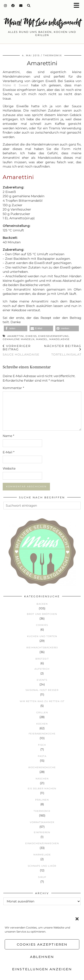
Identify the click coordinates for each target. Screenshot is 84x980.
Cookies (42, 625)
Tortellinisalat (62, 350)
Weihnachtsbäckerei (42, 648)
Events (42, 680)
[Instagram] (5, 6)
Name (8, 436)
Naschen (42, 779)
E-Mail (9, 452)
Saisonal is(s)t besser (42, 690)
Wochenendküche (42, 767)
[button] (78, 6)
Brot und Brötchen (42, 614)
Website (9, 468)
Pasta (42, 756)
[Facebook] (13, 6)
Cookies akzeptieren (42, 944)
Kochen (42, 724)
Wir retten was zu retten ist (42, 701)
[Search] (29, 6)
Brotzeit (42, 659)
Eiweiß (31, 336)
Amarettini (16, 336)
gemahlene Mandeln (19, 339)
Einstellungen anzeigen (42, 969)
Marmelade (42, 855)
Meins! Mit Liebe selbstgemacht (42, 22)
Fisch (42, 745)
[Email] (21, 6)
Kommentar (13, 388)
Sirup (42, 877)
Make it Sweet (16, 85)
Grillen (42, 713)
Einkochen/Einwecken (42, 843)
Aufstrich (42, 669)
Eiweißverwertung (54, 336)
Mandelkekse (59, 339)
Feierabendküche (42, 734)
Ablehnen (42, 957)
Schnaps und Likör (42, 866)
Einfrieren (42, 832)
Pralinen (42, 800)
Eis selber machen (42, 789)
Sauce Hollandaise (22, 350)
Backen (42, 604)
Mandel (42, 339)
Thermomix (53, 55)
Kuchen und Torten (42, 636)
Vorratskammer (42, 822)
